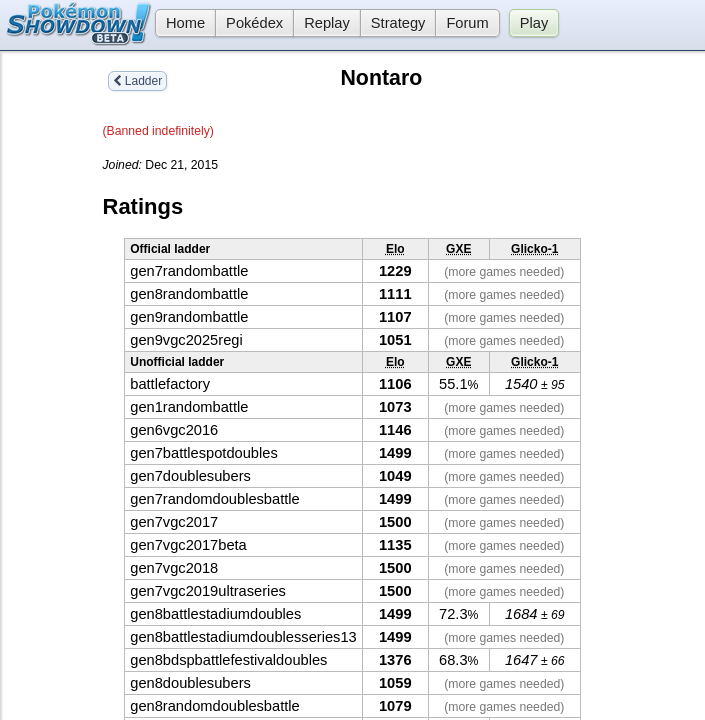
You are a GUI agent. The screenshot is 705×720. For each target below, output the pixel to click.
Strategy (398, 23)
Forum (467, 23)
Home (180, 23)
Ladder (138, 81)
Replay (327, 23)
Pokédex (254, 23)
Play (534, 23)
